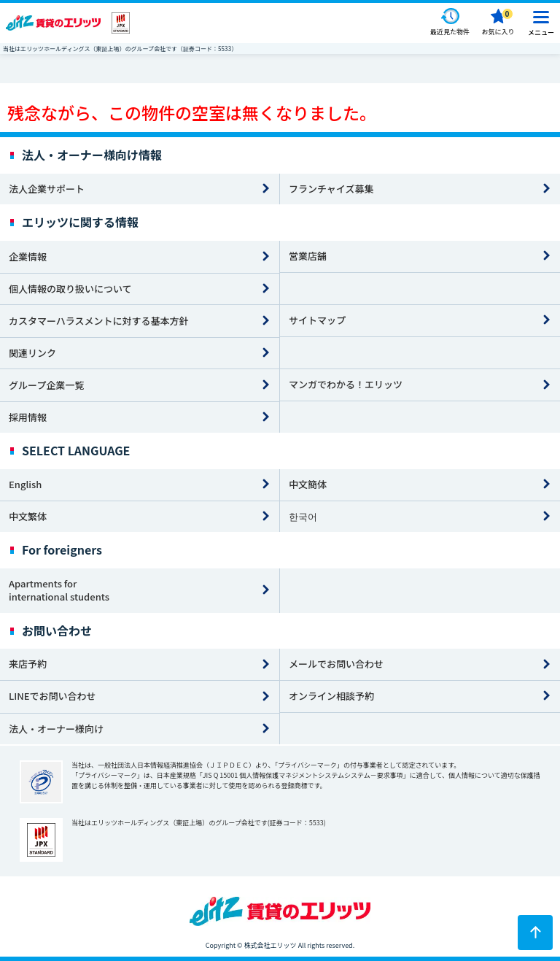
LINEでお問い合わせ (52, 696)
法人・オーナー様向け (56, 729)
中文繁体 (28, 516)
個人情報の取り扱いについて (70, 289)
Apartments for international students (59, 590)
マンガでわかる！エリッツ (346, 384)
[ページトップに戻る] (535, 933)
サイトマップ (317, 320)
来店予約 (28, 664)
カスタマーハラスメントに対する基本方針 (98, 321)
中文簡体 (308, 484)
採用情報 (28, 417)
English (25, 484)
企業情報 (28, 256)
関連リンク (32, 353)
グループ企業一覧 (46, 385)
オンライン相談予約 (331, 696)
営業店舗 (308, 256)
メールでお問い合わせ (336, 664)
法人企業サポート (47, 189)
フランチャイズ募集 (331, 189)
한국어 (303, 516)
